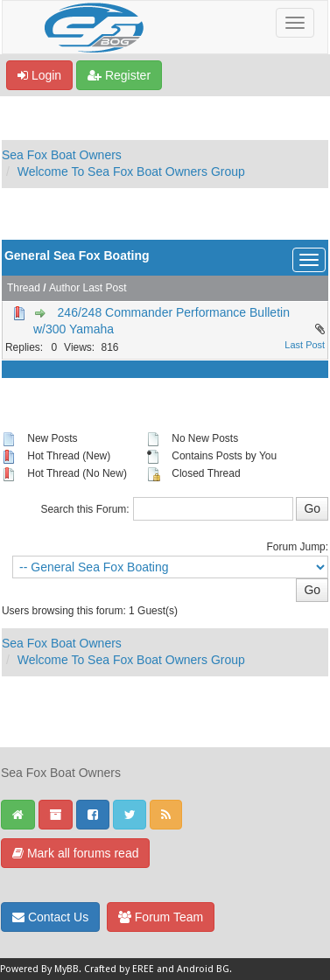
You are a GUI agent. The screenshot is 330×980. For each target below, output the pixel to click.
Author (64, 288)
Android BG (203, 969)
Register (119, 75)
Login (39, 75)
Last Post (105, 288)
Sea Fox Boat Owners (62, 155)
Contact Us (50, 917)
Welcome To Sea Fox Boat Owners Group (131, 171)
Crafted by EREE (119, 969)
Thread (24, 288)
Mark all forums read (75, 853)
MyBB (67, 969)
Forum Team (161, 917)
